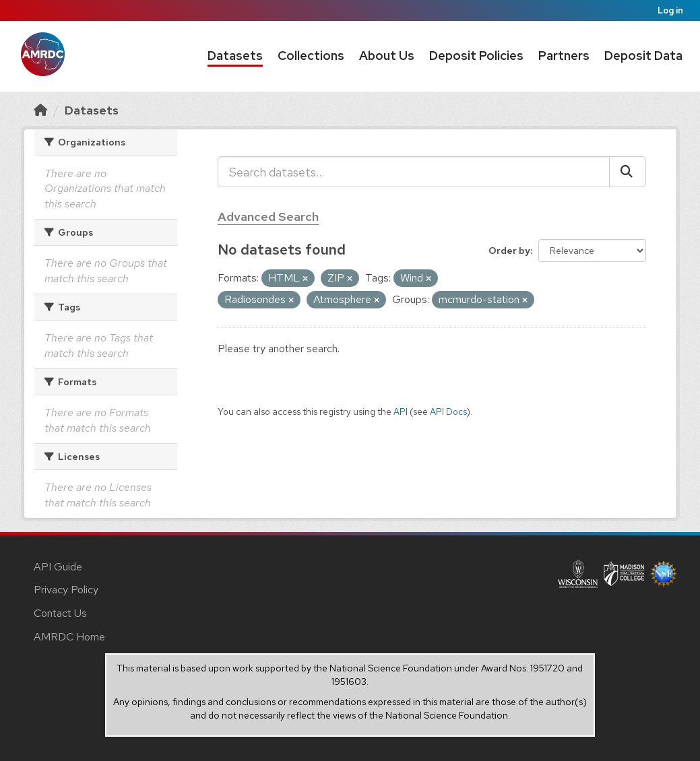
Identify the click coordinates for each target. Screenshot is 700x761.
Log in (670, 10)
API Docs (448, 411)
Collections (311, 56)
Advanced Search (268, 217)
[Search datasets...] (414, 172)
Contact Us (60, 613)
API (401, 411)
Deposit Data (643, 56)
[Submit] (628, 172)
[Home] (40, 110)
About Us (387, 56)
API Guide (58, 567)
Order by (509, 251)
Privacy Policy (66, 590)
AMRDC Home (69, 637)
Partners (564, 56)
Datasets (235, 56)
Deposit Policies (476, 56)
